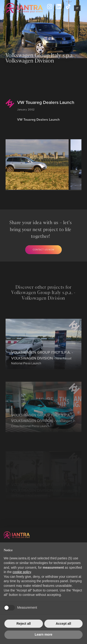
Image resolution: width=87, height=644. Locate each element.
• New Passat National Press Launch (42, 372)
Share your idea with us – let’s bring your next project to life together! (41, 229)
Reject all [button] (24, 624)
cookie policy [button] (22, 572)
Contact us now (43, 250)
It (77, 8)
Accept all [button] (63, 624)
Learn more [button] (43, 634)
